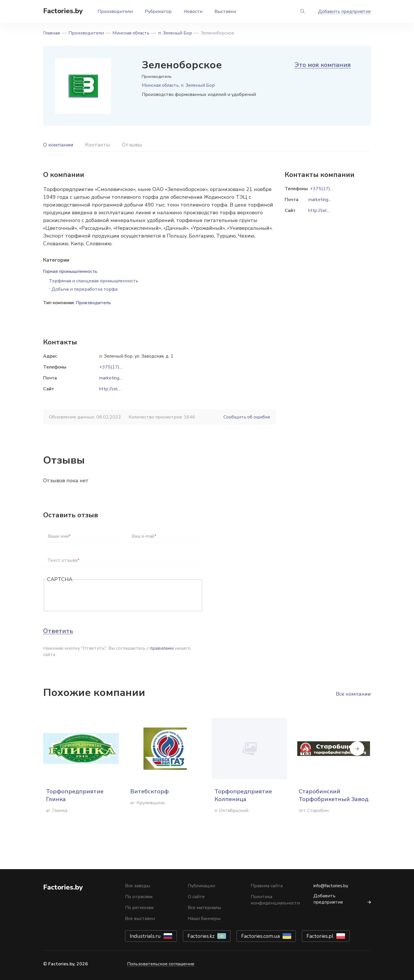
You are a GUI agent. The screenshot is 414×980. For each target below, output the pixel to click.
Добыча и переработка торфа (85, 289)
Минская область (131, 33)
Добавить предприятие (344, 11)
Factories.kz (201, 936)
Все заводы (138, 886)
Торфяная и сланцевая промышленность (94, 281)
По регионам (139, 908)
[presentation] (91, 596)
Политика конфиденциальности (275, 900)
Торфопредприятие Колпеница (243, 795)
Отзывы (132, 145)
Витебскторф (149, 791)
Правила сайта (267, 886)
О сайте (196, 897)
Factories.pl (320, 936)
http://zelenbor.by (117, 389)
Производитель (93, 303)
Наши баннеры (204, 919)
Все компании (353, 694)
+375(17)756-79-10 (121, 367)
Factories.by (63, 11)
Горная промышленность (70, 271)
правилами (162, 648)
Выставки (225, 11)
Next (371, 748)
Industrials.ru (145, 936)
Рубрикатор (158, 11)
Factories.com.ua (260, 936)
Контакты (98, 145)
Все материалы (204, 908)
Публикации (201, 886)
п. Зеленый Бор (175, 33)
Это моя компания (323, 65)
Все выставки (140, 919)
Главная (51, 33)
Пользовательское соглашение (161, 964)
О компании (58, 145)
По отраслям (139, 897)
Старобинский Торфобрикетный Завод (334, 795)
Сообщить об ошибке (247, 417)
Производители (115, 11)
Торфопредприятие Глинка (75, 795)
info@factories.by (331, 886)
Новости (193, 11)
